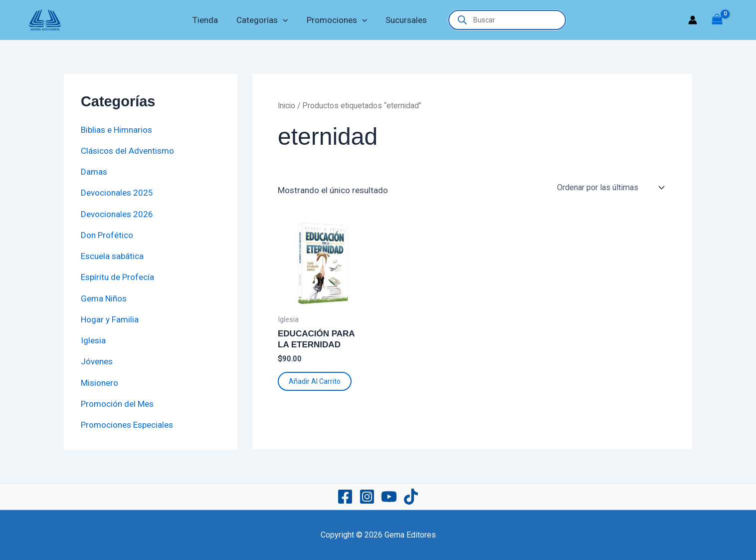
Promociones (336, 20)
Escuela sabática (112, 256)
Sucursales (404, 20)
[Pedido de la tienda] (610, 188)
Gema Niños (104, 298)
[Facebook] (345, 497)
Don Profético (107, 235)
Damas (94, 172)
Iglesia (93, 340)
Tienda (208, 20)
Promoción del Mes (117, 404)
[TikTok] (411, 497)
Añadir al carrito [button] (315, 381)
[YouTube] (389, 497)
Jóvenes (97, 361)
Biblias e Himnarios (116, 130)
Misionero (99, 383)
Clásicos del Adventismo (127, 151)
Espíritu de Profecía (117, 277)
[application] (284, 20)
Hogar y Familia (110, 319)
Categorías (263, 20)
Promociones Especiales (127, 425)
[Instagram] (367, 497)
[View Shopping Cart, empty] (717, 20)
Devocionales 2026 (117, 214)
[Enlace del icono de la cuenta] (693, 20)
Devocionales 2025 (117, 193)
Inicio (286, 106)
